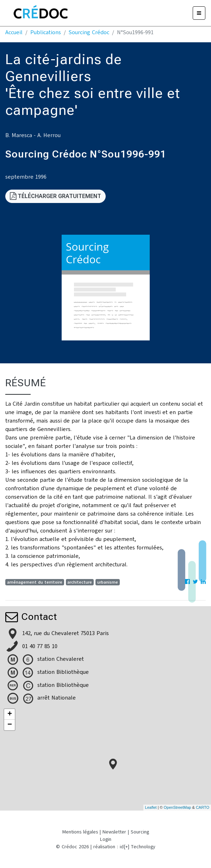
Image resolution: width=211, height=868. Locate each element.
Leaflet (151, 807)
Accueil (14, 32)
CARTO (203, 807)
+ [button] (10, 714)
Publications (46, 32)
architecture (80, 582)
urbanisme (108, 582)
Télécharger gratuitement (55, 196)
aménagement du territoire (35, 582)
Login (106, 839)
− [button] (10, 725)
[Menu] (199, 13)
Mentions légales (80, 832)
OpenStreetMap (178, 807)
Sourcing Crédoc (89, 32)
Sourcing (140, 832)
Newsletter (114, 832)
